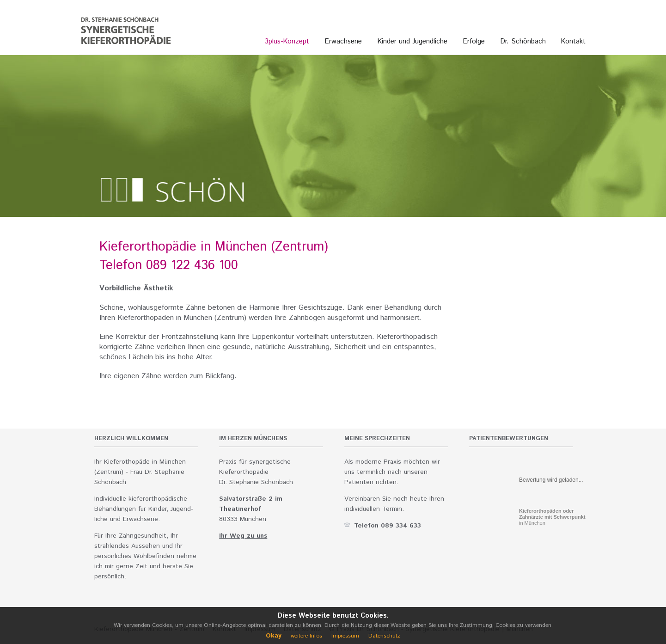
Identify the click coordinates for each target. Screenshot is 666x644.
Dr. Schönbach (523, 41)
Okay (274, 636)
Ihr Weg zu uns (243, 536)
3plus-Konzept (287, 41)
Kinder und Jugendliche (412, 41)
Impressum (345, 636)
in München (552, 517)
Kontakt (573, 41)
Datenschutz (384, 636)
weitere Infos (306, 636)
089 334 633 (401, 526)
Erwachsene (343, 41)
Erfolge (474, 41)
